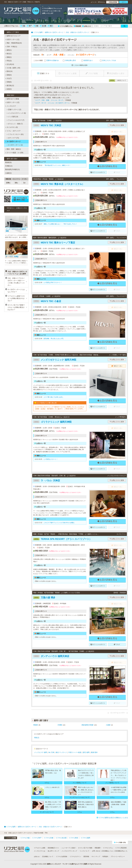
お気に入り (87, 26)
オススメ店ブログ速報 (85, 848)
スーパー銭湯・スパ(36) (14, 153)
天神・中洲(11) (11, 47)
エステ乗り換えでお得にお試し (53, 397)
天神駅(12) (9, 166)
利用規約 (105, 856)
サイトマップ (96, 856)
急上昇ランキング (53, 851)
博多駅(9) (8, 162)
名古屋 (43, 26)
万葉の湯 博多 (44, 598)
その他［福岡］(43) (13, 68)
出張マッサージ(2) (12, 102)
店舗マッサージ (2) (14, 110)
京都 (36, 26)
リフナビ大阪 (25, 838)
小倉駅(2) (8, 173)
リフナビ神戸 (37, 838)
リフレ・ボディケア (13, 131)
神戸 (29, 26)
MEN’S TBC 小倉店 (47, 301)
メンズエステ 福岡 (41, 752)
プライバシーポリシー (118, 856)
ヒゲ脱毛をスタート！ (51, 459)
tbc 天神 (51, 752)
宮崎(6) (8, 82)
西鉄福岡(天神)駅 (88, 725)
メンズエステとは (40, 851)
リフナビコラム (108, 848)
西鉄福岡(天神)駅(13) (12, 169)
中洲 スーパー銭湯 (75, 752)
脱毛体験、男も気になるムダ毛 (53, 339)
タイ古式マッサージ (13, 141)
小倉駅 (108, 725)
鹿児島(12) (10, 86)
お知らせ (37, 856)
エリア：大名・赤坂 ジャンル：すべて (49, 100)
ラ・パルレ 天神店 (47, 481)
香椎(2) (8, 57)
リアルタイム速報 (40, 848)
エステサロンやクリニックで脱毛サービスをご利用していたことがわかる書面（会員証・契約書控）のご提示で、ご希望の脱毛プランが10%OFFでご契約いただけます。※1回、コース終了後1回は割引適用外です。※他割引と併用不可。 (60, 408)
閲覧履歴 (77, 26)
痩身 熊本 (94, 752)
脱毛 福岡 (86, 752)
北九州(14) (10, 64)
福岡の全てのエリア (13, 36)
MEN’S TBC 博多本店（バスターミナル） (59, 184)
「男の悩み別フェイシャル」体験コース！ (57, 165)
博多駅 (36, 725)
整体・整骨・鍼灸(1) (13, 149)
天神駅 (60, 725)
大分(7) (8, 78)
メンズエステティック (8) (16, 113)
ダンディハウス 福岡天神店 (51, 656)
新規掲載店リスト (53, 848)
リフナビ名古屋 (61, 838)
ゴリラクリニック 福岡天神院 (52, 422)
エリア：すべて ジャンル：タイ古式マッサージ (52, 103)
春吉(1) (8, 54)
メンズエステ (11, 106)
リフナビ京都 (49, 838)
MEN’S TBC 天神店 (47, 125)
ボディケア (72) (13, 138)
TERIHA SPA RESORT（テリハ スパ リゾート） (62, 539)
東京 (50, 26)
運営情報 (86, 856)
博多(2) (37, 738)
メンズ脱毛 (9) (12, 117)
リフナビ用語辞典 (121, 848)
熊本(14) (9, 71)
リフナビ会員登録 (61, 856)
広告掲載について (48, 856)
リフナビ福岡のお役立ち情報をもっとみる (112, 818)
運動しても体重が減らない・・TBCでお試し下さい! (60, 224)
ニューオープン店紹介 (69, 848)
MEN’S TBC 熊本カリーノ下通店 (54, 243)
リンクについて (84, 851)
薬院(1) (8, 50)
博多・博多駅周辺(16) (14, 43)
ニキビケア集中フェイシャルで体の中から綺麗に (59, 523)
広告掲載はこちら (108, 851)
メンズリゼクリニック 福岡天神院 (55, 360)
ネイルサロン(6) (12, 127)
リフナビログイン (75, 856)
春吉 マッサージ (61, 752)
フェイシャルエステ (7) (15, 120)
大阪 (23, 26)
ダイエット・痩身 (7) (15, 124)
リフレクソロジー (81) (15, 134)
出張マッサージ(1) (12, 39)
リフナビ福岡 (85, 838)
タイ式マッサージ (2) (15, 145)
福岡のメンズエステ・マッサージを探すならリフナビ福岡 (67, 864)
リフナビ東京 (74, 838)
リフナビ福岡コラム (65, 26)
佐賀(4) (8, 89)
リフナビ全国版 (11, 838)
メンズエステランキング (69, 851)
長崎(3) (8, 75)
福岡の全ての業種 (12, 99)
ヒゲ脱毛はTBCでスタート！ (53, 282)
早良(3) (8, 61)
